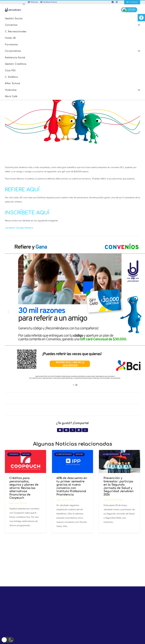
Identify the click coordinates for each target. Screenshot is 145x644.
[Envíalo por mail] (60, 430)
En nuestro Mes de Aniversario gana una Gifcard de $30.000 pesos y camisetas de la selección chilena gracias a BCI (72, 58)
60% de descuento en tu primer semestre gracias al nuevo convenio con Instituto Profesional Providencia (72, 486)
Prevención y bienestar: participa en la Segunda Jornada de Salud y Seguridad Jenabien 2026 (119, 486)
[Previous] (8, 312)
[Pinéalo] (92, 65)
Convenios (75, 55)
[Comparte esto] (75, 65)
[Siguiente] (142, 312)
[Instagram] (117, 2)
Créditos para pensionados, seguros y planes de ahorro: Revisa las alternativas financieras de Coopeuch (24, 488)
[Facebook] (113, 2)
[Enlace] (16, 10)
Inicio (64, 55)
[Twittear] (81, 65)
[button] (141, 18)
